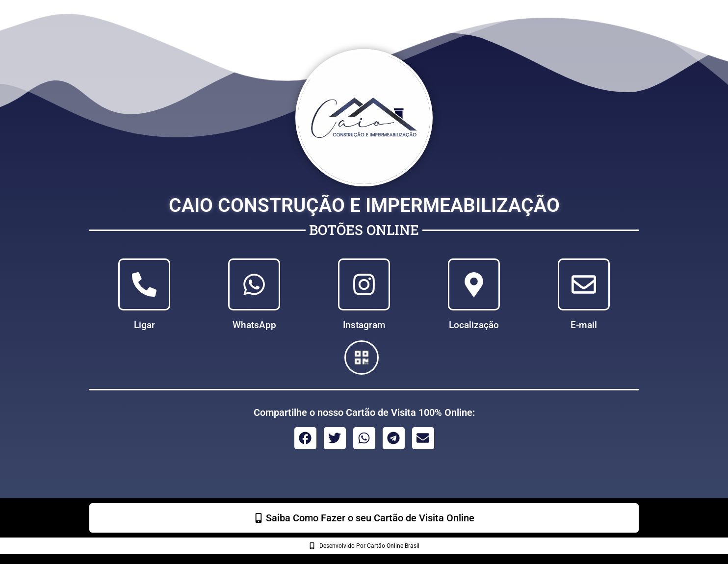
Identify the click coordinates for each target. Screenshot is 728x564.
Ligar (144, 325)
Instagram (364, 325)
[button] (305, 438)
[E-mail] (584, 284)
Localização (474, 325)
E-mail (584, 325)
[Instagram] (364, 284)
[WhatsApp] (254, 284)
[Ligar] (144, 284)
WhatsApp (254, 325)
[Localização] (474, 284)
